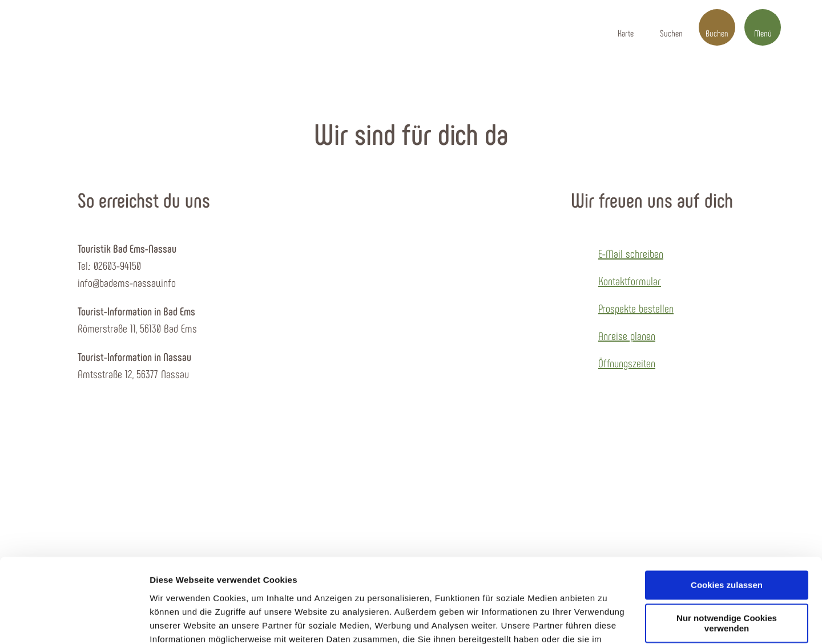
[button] (626, 27)
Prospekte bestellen (636, 308)
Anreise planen (627, 335)
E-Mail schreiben (631, 253)
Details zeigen (178, 621)
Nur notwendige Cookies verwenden (727, 547)
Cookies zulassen (727, 509)
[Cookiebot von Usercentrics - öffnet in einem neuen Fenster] (74, 622)
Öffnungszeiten (627, 363)
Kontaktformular (630, 281)
